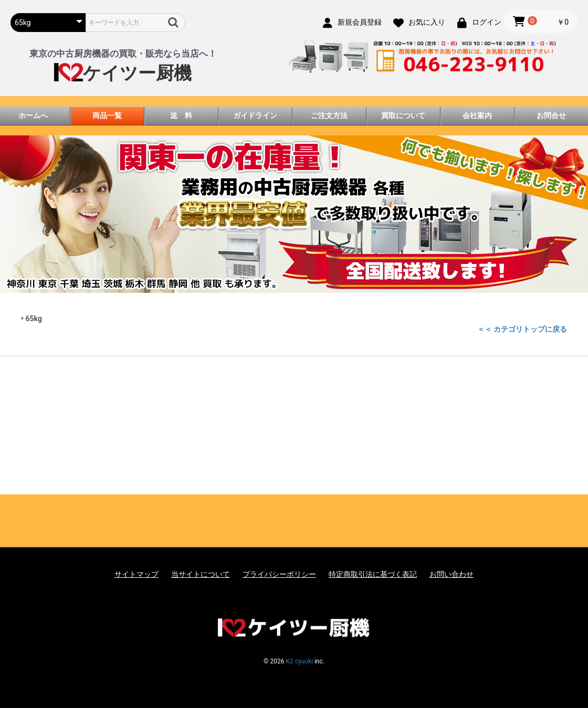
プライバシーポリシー (279, 574)
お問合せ (551, 115)
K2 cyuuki (299, 661)
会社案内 (477, 115)
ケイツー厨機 (123, 73)
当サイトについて (201, 574)
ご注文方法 (329, 115)
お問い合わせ (451, 574)
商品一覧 (107, 115)
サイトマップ (136, 574)
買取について (403, 115)
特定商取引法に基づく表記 (373, 574)
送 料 (181, 115)
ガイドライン (255, 115)
